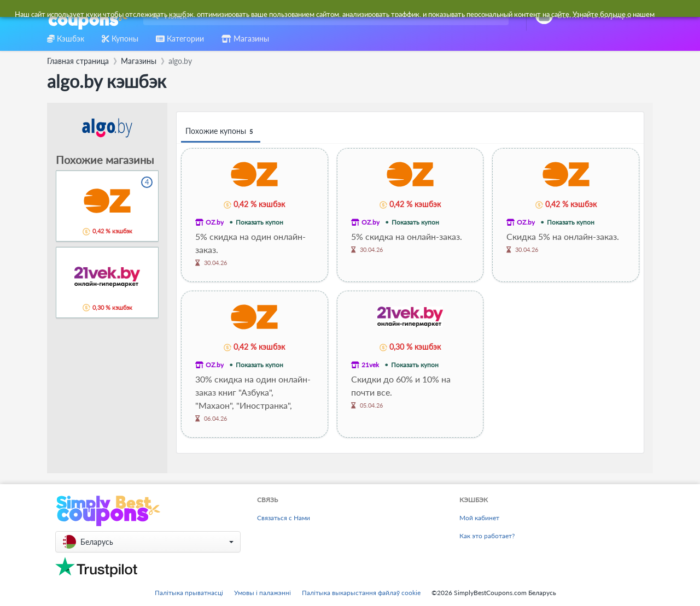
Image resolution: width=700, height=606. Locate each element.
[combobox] (324, 16)
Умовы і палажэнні (262, 593)
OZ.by (215, 222)
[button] (148, 542)
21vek (370, 365)
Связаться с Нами (284, 518)
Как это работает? (487, 536)
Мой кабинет (479, 518)
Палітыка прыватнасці (189, 593)
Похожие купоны (221, 131)
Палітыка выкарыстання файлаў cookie (361, 593)
